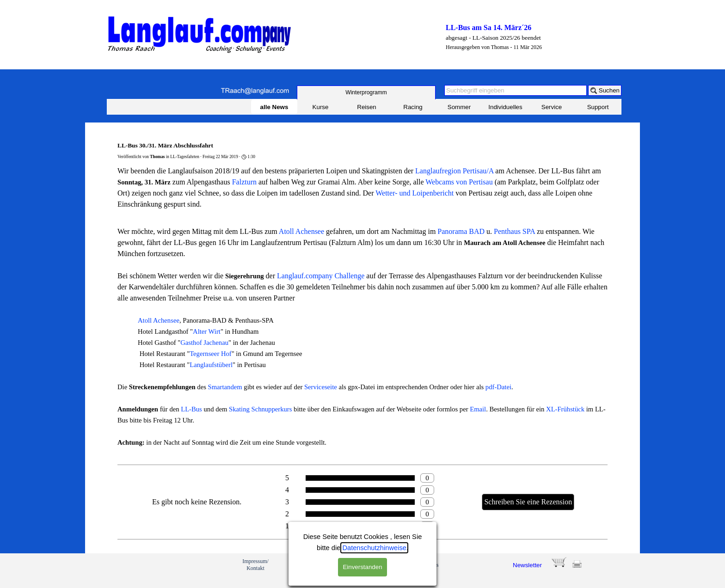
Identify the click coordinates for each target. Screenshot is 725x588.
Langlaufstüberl (211, 365)
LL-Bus (191, 409)
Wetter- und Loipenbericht (415, 193)
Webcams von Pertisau (459, 182)
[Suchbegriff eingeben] (516, 90)
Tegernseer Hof (211, 354)
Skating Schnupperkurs (260, 409)
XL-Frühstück (565, 409)
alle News (274, 107)
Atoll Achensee (301, 231)
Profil (298, 565)
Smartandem (225, 387)
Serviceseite (321, 387)
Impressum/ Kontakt (255, 565)
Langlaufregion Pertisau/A (454, 171)
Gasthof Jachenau (204, 343)
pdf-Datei (498, 387)
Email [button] (478, 409)
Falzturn (244, 182)
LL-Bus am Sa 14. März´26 (488, 28)
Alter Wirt (207, 331)
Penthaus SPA (514, 231)
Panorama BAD (461, 231)
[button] (255, 91)
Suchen (609, 90)
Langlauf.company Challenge (321, 276)
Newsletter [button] (527, 565)
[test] (366, 92)
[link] (140, 570)
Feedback (341, 565)
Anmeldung (383, 565)
